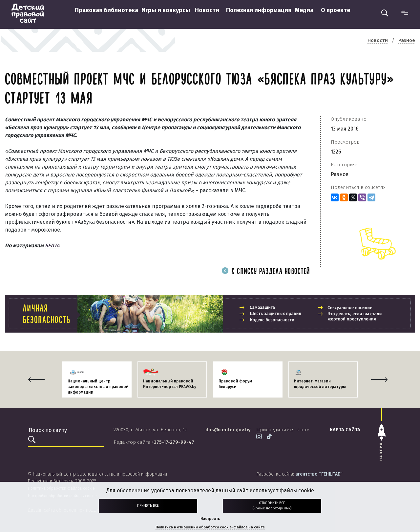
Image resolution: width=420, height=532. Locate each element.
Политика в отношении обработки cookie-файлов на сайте (210, 527)
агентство (319, 474)
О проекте (336, 10)
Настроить (210, 519)
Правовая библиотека (106, 10)
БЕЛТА (52, 246)
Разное (340, 174)
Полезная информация (259, 10)
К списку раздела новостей (266, 272)
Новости (207, 10)
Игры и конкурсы (166, 10)
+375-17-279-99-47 (173, 442)
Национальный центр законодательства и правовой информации (98, 387)
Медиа (304, 10)
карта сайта (345, 430)
